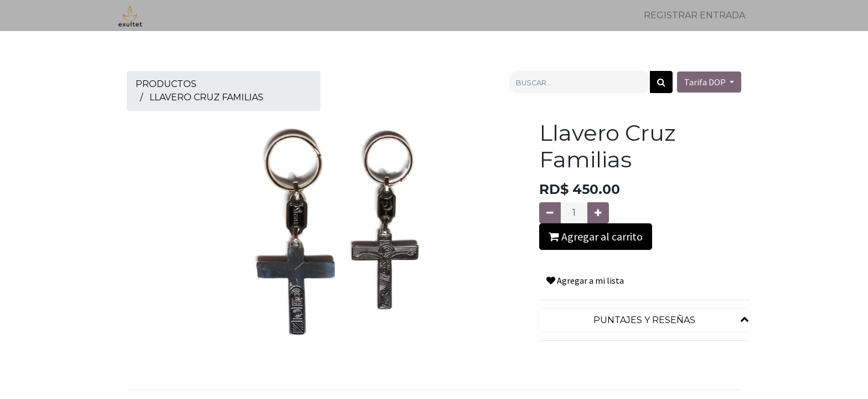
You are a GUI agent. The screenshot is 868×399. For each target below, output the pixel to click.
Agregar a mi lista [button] (585, 280)
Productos (166, 84)
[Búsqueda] (661, 82)
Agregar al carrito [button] (596, 236)
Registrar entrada (694, 15)
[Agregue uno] (598, 213)
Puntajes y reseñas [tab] (644, 320)
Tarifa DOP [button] (706, 82)
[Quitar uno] (550, 213)
